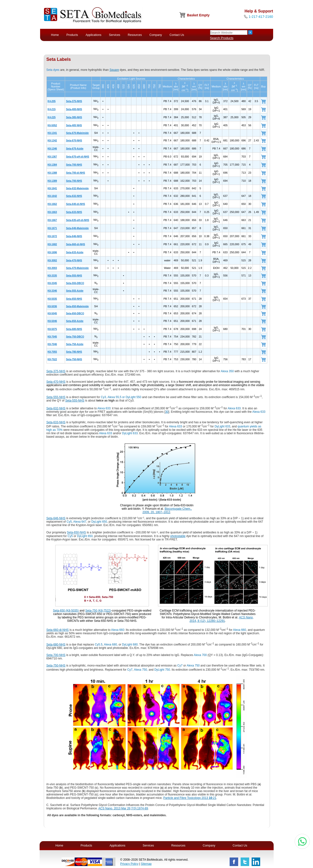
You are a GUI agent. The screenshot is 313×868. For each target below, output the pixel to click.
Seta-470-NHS (74, 260)
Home (55, 35)
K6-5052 (52, 125)
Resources (135, 35)
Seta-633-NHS (74, 212)
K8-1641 (52, 188)
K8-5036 (52, 306)
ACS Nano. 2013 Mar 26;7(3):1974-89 (123, 808)
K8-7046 (52, 344)
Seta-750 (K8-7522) (98, 611)
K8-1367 (52, 157)
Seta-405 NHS (74, 125)
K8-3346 (52, 291)
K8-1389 (52, 181)
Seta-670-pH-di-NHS (78, 157)
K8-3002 (52, 260)
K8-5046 (52, 321)
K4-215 (52, 109)
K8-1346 (52, 149)
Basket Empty (198, 15)
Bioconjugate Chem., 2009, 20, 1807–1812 (167, 510)
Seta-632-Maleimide (77, 188)
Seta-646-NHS (74, 236)
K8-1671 (52, 228)
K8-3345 (52, 283)
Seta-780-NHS (74, 352)
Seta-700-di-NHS (76, 173)
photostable (178, 536)
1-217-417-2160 (261, 17)
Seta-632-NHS (74, 196)
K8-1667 (52, 220)
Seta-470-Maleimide (77, 268)
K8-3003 (52, 268)
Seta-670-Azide (75, 149)
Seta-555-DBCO (75, 283)
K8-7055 (52, 352)
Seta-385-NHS (74, 117)
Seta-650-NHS (74, 299)
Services (115, 35)
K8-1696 (52, 252)
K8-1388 (52, 173)
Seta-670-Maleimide (77, 133)
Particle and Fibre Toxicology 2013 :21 (190, 798)
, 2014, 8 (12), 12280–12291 (222, 619)
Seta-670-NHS (74, 141)
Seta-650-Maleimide (77, 306)
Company (156, 35)
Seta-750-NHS (74, 359)
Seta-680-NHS (74, 329)
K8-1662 (52, 204)
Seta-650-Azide (75, 321)
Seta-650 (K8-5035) (66, 611)
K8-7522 (52, 359)
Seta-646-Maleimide (77, 228)
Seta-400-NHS (74, 109)
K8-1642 (52, 196)
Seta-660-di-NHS (76, 244)
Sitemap (146, 864)
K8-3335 (52, 276)
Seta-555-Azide (75, 291)
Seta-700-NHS (74, 165)
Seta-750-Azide (75, 344)
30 (167, 412)
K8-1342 (52, 141)
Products (72, 35)
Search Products (222, 38)
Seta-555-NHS (74, 276)
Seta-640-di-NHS (76, 204)
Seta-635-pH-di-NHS (78, 220)
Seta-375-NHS (74, 101)
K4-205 (52, 101)
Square (114, 70)
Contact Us (177, 35)
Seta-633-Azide (75, 252)
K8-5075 (52, 329)
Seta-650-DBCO (75, 313)
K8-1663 (52, 212)
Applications (94, 35)
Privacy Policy (129, 864)
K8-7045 (52, 337)
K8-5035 (52, 299)
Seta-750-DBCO (75, 337)
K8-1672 (52, 236)
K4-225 (52, 117)
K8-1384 (52, 165)
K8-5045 (52, 313)
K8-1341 (52, 133)
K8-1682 (52, 244)
